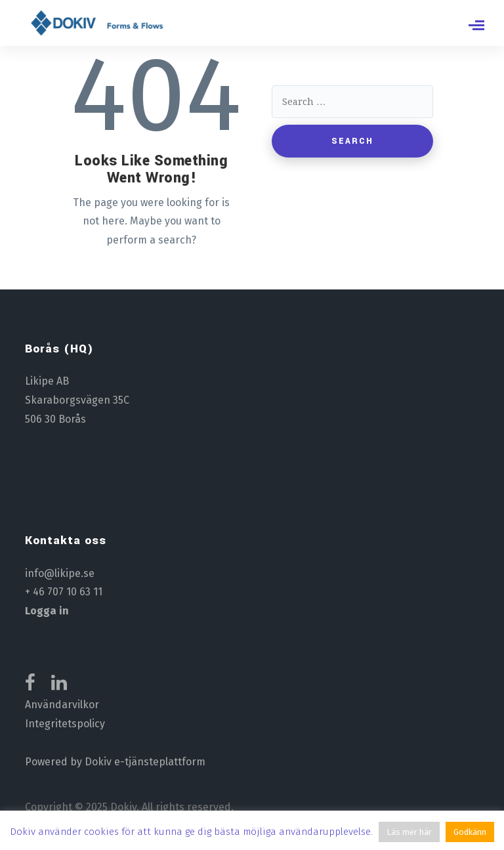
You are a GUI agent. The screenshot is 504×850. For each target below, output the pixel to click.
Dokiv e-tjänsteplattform (145, 762)
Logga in (47, 611)
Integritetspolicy (65, 724)
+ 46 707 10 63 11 (64, 592)
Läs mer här (409, 832)
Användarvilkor (62, 705)
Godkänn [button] (470, 832)
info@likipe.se (60, 573)
